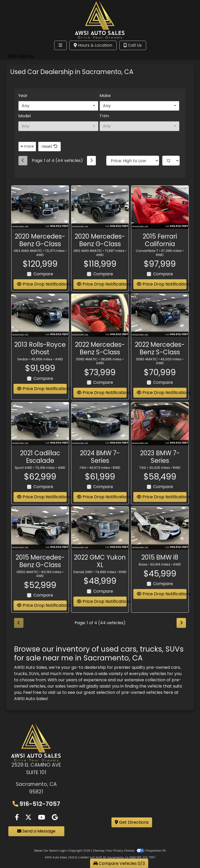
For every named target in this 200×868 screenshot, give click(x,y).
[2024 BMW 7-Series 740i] (100, 424)
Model (24, 116)
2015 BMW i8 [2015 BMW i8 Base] (160, 558)
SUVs (34, 674)
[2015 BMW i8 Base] (160, 529)
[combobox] (58, 106)
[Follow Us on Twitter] (28, 817)
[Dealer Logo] (100, 19)
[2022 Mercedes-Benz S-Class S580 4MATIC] (100, 316)
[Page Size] (171, 161)
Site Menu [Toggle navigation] (20, 56)
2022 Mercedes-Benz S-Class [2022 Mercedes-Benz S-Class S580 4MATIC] (100, 349)
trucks (21, 674)
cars (175, 667)
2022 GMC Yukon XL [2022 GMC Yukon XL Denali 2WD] (100, 562)
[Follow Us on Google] (55, 817)
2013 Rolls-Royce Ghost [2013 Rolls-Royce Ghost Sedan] (40, 349)
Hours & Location (93, 45)
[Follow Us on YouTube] (42, 817)
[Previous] (23, 161)
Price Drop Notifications (42, 285)
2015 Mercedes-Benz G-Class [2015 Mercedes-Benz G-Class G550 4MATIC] (40, 562)
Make (105, 96)
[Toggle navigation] (60, 45)
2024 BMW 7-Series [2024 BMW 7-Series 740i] (100, 457)
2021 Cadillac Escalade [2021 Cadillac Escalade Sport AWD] (40, 457)
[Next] (91, 161)
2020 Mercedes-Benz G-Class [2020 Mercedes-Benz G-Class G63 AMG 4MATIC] (40, 240)
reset (49, 146)
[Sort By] (133, 161)
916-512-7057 (40, 804)
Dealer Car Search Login (50, 851)
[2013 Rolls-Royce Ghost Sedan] (40, 316)
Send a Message (36, 831)
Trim (104, 116)
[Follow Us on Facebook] (17, 817)
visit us (55, 692)
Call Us (133, 45)
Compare (43, 274)
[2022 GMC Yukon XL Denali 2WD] (100, 529)
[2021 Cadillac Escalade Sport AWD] (40, 424)
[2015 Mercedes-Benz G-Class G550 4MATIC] (40, 529)
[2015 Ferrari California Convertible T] (160, 207)
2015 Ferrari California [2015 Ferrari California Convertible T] (160, 240)
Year (23, 96)
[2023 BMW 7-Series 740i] (160, 424)
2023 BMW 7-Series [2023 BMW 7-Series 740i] (160, 457)
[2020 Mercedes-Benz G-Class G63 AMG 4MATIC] (40, 207)
